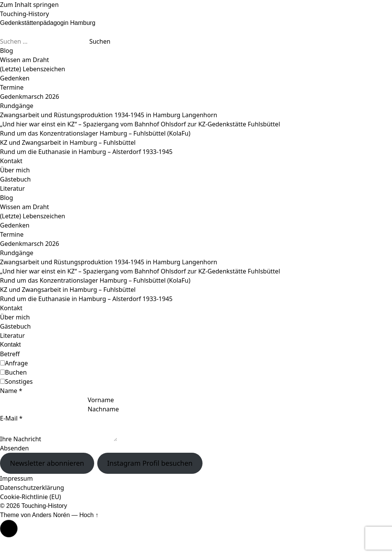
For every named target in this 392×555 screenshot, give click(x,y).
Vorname (101, 400)
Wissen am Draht (24, 60)
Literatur (12, 188)
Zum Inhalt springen (29, 5)
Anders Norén (51, 515)
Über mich (15, 170)
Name (11, 391)
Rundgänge (17, 106)
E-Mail (11, 418)
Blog (7, 51)
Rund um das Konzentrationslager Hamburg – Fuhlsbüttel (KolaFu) (95, 133)
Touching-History (24, 14)
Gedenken (15, 78)
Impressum (16, 478)
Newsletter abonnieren (47, 463)
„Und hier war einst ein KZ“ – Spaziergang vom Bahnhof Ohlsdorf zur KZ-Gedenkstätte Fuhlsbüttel (140, 124)
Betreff (10, 354)
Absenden (14, 448)
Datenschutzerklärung (32, 488)
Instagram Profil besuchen (150, 463)
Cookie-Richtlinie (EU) (30, 497)
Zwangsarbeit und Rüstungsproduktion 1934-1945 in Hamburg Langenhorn (109, 115)
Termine (12, 87)
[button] (9, 529)
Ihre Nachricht (21, 439)
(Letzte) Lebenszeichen (33, 69)
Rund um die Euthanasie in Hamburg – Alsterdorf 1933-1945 (86, 152)
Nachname (103, 409)
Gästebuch (15, 179)
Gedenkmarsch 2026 (30, 97)
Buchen (16, 372)
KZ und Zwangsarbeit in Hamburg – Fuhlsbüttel (68, 142)
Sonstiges (19, 381)
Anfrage (16, 363)
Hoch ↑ (89, 515)
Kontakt (11, 161)
